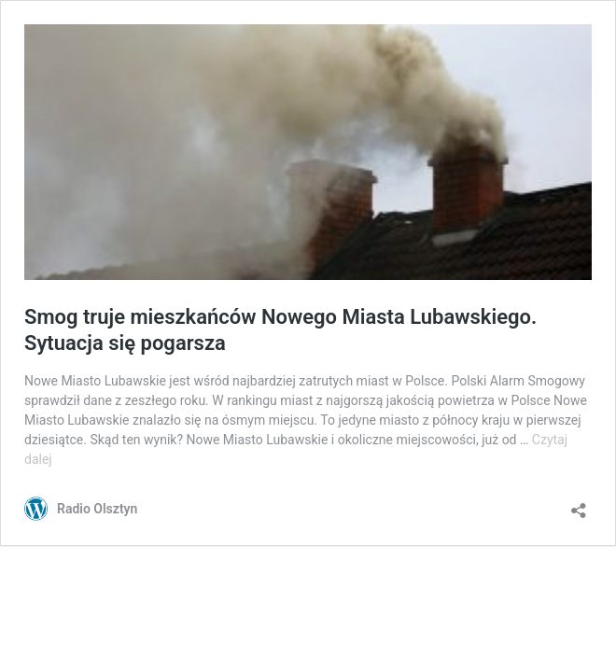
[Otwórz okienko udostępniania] (579, 504)
